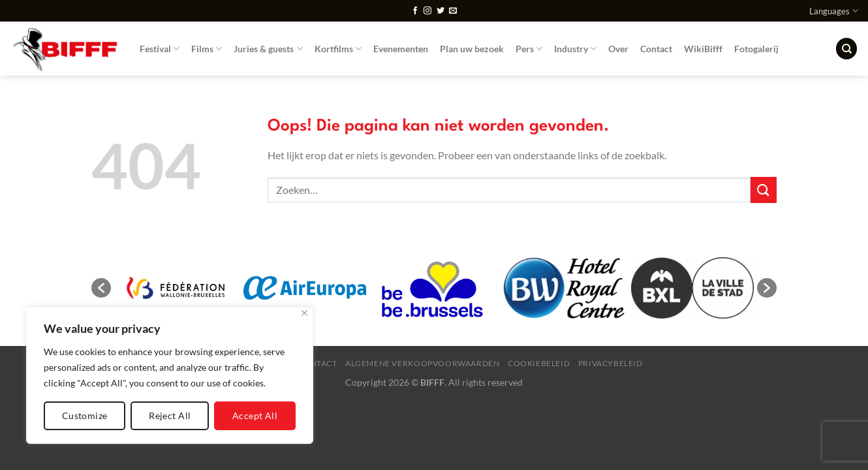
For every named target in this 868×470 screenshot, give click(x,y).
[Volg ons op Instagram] (427, 11)
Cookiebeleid (539, 363)
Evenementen (401, 49)
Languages (834, 11)
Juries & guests (268, 49)
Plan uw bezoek (472, 49)
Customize (85, 415)
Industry (575, 49)
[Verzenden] (764, 190)
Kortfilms (338, 49)
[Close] (304, 313)
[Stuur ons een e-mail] (453, 11)
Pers (529, 49)
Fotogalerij (756, 49)
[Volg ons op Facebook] (415, 11)
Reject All (170, 415)
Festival (160, 49)
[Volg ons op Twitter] (441, 11)
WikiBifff (703, 49)
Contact (656, 49)
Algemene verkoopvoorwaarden (423, 363)
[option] (176, 288)
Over (618, 49)
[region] (170, 375)
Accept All (255, 415)
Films (207, 49)
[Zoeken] (846, 49)
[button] (101, 288)
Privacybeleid (611, 363)
